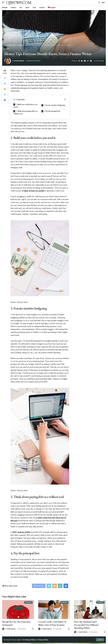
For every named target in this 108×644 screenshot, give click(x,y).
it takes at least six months (33, 191)
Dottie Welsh (19, 61)
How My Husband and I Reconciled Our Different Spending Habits (86, 625)
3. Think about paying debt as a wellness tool (26, 112)
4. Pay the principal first (52, 111)
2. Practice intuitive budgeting (54, 105)
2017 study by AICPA (21, 532)
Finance (7, 49)
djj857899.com (19, 2)
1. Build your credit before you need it (25, 106)
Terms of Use (43, 640)
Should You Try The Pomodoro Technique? (16, 623)
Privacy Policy (30, 640)
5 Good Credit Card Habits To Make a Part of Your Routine (52, 623)
